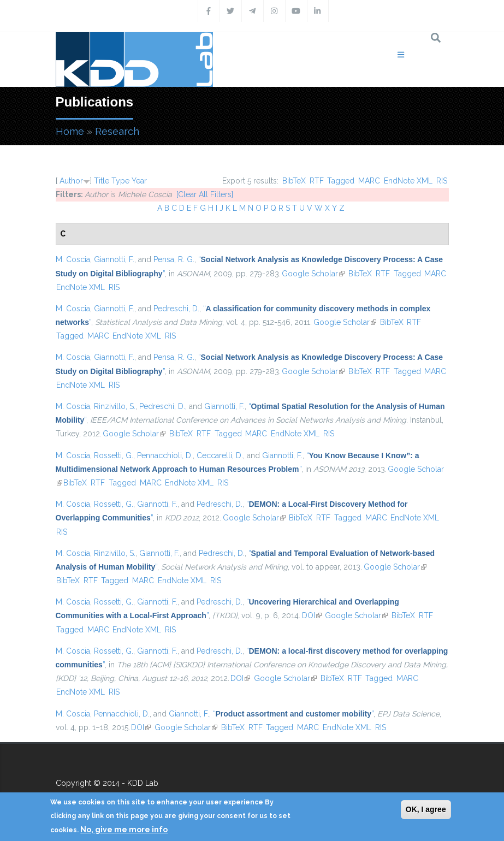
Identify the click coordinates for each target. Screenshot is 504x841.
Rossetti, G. (114, 455)
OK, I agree (426, 809)
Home (70, 131)
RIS (442, 181)
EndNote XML (408, 181)
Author (71, 181)
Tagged (341, 181)
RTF (317, 181)
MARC (369, 181)
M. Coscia (73, 259)
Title (102, 181)
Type (120, 181)
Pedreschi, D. (176, 309)
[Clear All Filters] (205, 194)
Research (117, 131)
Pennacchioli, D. (165, 455)
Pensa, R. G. (174, 259)
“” (293, 714)
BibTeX (294, 181)
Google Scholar (313, 274)
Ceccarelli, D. (220, 455)
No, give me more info (124, 830)
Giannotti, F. (114, 259)
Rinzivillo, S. (115, 406)
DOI (312, 615)
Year (139, 181)
